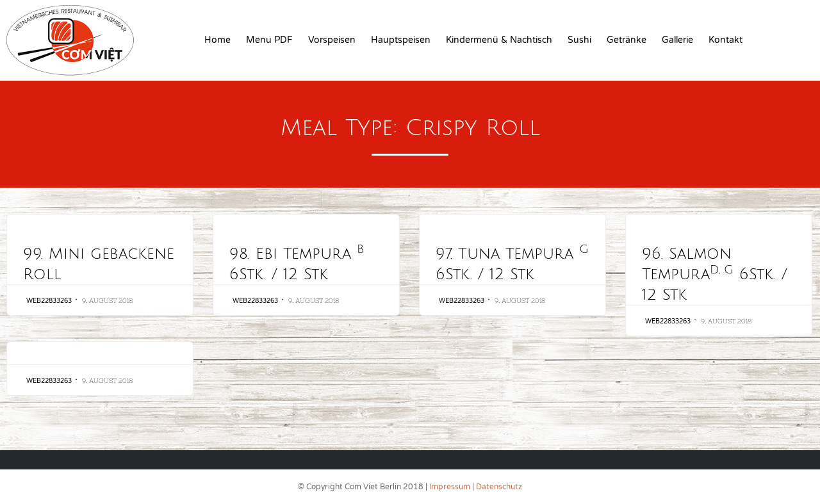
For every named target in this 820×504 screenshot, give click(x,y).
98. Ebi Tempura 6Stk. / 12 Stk (297, 263)
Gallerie (677, 40)
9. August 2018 (107, 301)
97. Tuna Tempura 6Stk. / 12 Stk (512, 263)
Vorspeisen (332, 40)
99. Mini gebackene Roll (99, 264)
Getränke (627, 40)
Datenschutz (499, 487)
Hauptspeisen (401, 40)
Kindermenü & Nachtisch (499, 40)
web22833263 (49, 301)
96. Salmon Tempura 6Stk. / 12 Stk (715, 274)
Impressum (450, 487)
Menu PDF (269, 40)
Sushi (579, 40)
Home (217, 40)
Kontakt (726, 40)
